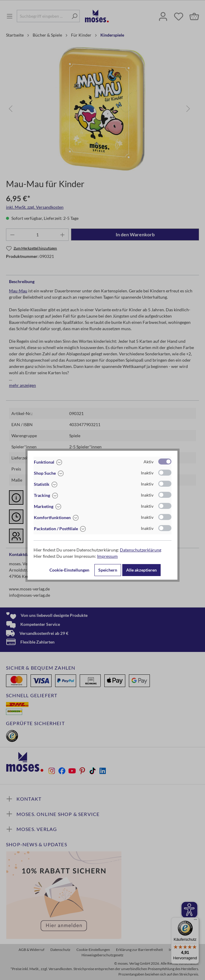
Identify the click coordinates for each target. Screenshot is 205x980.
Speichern (108, 570)
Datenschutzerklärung (141, 550)
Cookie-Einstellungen (69, 570)
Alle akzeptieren (141, 570)
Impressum (107, 556)
